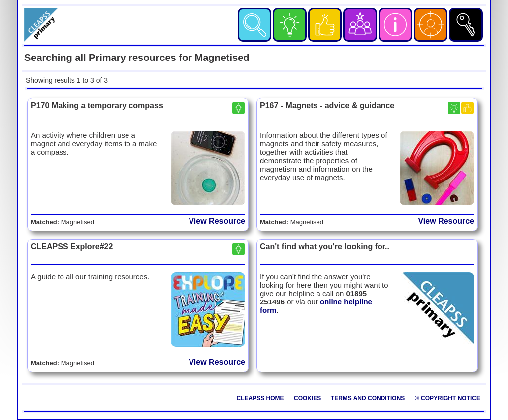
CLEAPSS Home (260, 398)
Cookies (307, 398)
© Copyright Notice (447, 398)
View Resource (217, 221)
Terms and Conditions (368, 398)
